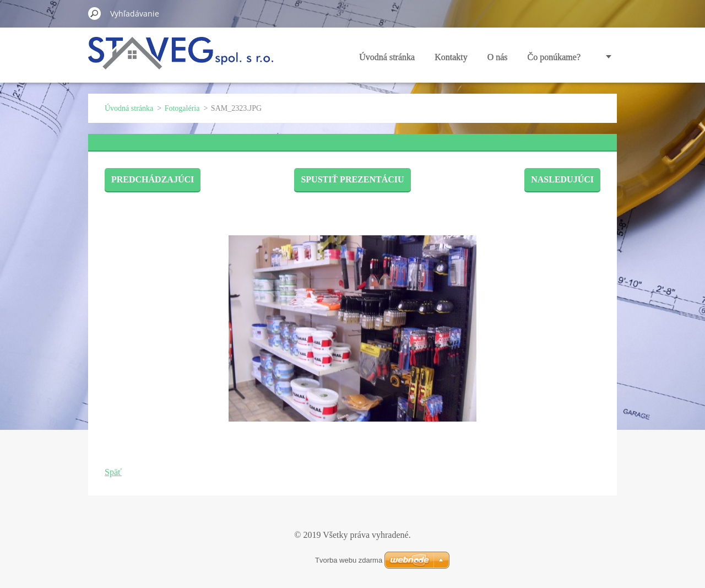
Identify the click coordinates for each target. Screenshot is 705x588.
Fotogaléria (182, 108)
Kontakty (451, 57)
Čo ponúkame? (554, 57)
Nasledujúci (562, 179)
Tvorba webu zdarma (349, 560)
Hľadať (95, 13)
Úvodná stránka (387, 57)
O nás (498, 57)
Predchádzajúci (153, 179)
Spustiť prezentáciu (352, 179)
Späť (113, 472)
